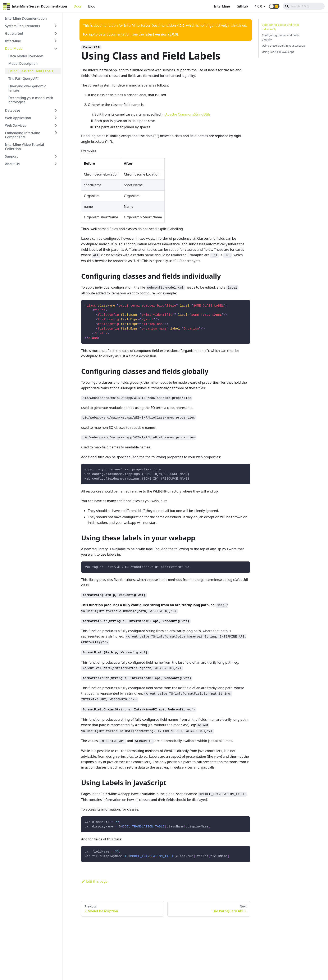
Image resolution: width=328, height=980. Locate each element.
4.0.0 (258, 6)
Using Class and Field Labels (31, 71)
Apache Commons (180, 114)
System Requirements (22, 26)
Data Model (14, 48)
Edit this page (94, 881)
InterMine (222, 6)
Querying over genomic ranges (27, 88)
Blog (92, 6)
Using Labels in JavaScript (278, 52)
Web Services (15, 125)
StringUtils (202, 114)
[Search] (304, 6)
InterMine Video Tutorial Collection (24, 147)
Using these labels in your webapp (283, 46)
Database (13, 110)
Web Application (18, 118)
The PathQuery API (23, 79)
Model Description (23, 64)
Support (11, 156)
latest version (156, 34)
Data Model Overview (26, 56)
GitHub (242, 6)
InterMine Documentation (26, 18)
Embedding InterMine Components (22, 135)
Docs (78, 6)
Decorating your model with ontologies (31, 100)
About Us (12, 164)
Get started (14, 33)
